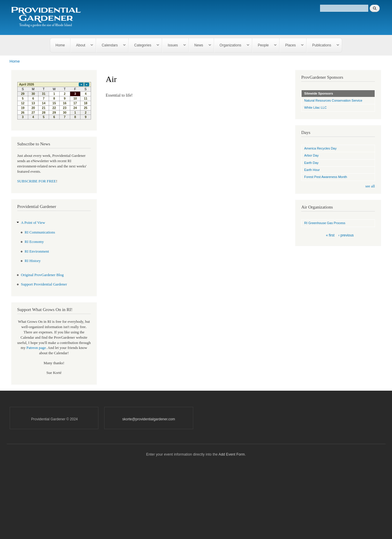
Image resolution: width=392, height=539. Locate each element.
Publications (323, 45)
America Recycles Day (320, 148)
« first (330, 235)
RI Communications (40, 232)
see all (370, 186)
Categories (144, 45)
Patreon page (36, 348)
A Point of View (33, 223)
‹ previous (346, 235)
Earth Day (311, 163)
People (265, 45)
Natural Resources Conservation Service (333, 100)
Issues (174, 45)
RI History (33, 261)
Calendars (111, 45)
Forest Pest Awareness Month (326, 177)
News (200, 45)
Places (292, 45)
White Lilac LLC (316, 108)
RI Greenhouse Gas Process (325, 223)
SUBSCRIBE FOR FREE (37, 181)
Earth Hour (312, 170)
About (82, 45)
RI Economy (34, 242)
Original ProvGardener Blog (42, 275)
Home (60, 45)
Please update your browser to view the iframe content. (54, 101)
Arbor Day (311, 155)
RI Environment (37, 251)
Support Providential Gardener (44, 284)
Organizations (232, 45)
